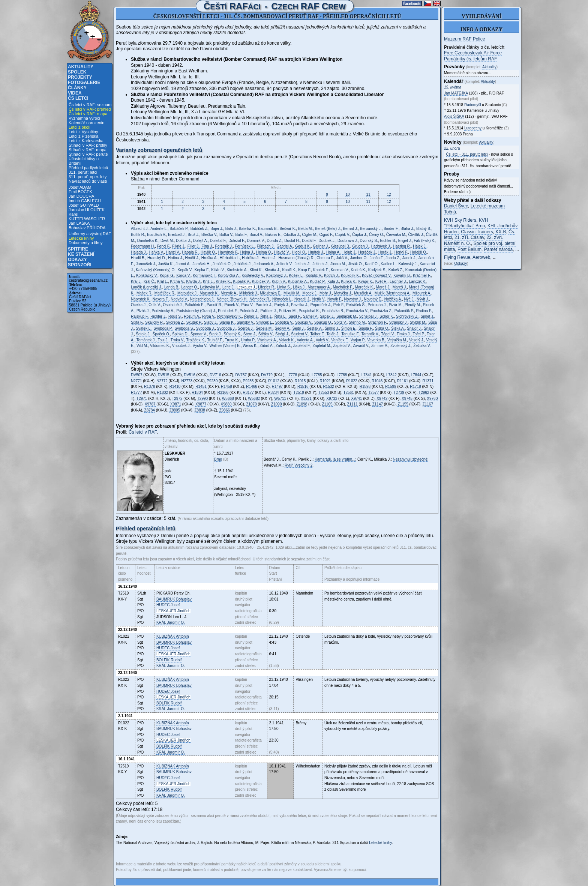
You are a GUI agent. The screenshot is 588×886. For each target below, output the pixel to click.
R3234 (273, 393)
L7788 (342, 375)
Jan (456, 93)
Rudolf (169, 660)
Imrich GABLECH (85, 201)
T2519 (298, 393)
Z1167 (428, 404)
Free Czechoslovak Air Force (473, 53)
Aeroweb (481, 257)
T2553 (324, 393)
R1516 (303, 387)
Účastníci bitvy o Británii (84, 161)
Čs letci (78, 98)
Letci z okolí (79, 127)
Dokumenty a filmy (85, 243)
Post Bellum (469, 249)
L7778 (292, 375)
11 (368, 194)
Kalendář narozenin (86, 123)
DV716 (215, 375)
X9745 (407, 399)
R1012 (274, 381)
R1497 (277, 387)
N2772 (162, 381)
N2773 (187, 381)
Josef (168, 605)
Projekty (80, 77)
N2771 (136, 381)
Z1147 (378, 404)
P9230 (212, 381)
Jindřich (173, 611)
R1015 (300, 381)
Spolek (77, 72)
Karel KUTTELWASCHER (87, 216)
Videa (75, 93)
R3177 (248, 393)
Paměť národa (499, 249)
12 (389, 194)
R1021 (325, 381)
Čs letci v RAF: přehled (90, 109)
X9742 (382, 399)
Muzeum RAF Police (464, 39)
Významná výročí (84, 118)
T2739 (399, 393)
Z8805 (175, 410)
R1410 (175, 387)
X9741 (357, 399)
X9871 (176, 404)
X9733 (332, 399)
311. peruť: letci (83, 172)
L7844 (416, 375)
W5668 (228, 399)
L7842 (391, 375)
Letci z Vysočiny (83, 132)
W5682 (254, 399)
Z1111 (352, 404)
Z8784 (150, 410)
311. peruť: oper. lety (88, 177)
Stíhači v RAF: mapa (88, 150)
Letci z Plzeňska (83, 136)
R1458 (226, 387)
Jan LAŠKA (79, 223)
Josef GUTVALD (84, 205)
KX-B (501, 232)
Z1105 (327, 404)
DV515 (164, 375)
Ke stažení (81, 254)
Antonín (173, 636)
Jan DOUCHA (81, 196)
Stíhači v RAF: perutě (88, 154)
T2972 (177, 399)
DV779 (267, 375)
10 (347, 194)
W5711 (280, 399)
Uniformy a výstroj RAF (90, 234)
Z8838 (200, 410)
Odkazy (77, 260)
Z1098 (302, 404)
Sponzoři (80, 265)
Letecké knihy (81, 238)
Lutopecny (473, 128)
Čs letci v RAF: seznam (90, 105)
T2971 (142, 399)
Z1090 (276, 404)
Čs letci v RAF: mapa (88, 114)
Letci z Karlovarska (86, 141)
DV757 (241, 375)
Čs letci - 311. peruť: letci (467, 154)
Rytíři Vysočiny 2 (298, 465)
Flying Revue (457, 257)
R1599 (391, 387)
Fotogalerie (84, 83)
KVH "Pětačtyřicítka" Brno (466, 223)
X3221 (306, 399)
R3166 (223, 393)
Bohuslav (174, 599)
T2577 (373, 393)
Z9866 (225, 410)
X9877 (201, 404)
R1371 (428, 381)
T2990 (202, 399)
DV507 (137, 375)
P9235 (248, 381)
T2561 (348, 393)
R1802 (162, 393)
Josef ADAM (80, 187)
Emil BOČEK (80, 192)
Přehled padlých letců (88, 168)
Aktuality (81, 67)
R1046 (377, 381)
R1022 (352, 381)
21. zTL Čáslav (469, 237)
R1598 (365, 387)
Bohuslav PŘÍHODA (87, 228)
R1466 (251, 387)
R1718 (415, 387)
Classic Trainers (477, 232)
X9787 (150, 404)
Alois (454, 116)
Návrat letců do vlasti (88, 181)
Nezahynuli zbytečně (410, 459)
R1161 (403, 381)
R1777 (136, 393)
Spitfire (78, 249)
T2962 (424, 393)
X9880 (226, 404)
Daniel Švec (456, 206)
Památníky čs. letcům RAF (470, 59)
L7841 (367, 375)
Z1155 (403, 404)
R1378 (149, 387)
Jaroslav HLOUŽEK (87, 210)
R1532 (328, 387)
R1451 (201, 387)
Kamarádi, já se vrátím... (335, 459)
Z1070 (251, 404)
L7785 (317, 375)
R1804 (197, 393)
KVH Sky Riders (460, 220)
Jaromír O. (171, 622)
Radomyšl (472, 105)
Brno (218, 459)
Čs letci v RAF (143, 432)
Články (77, 88)
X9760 (432, 399)
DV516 (190, 375)
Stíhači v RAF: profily (88, 145)
